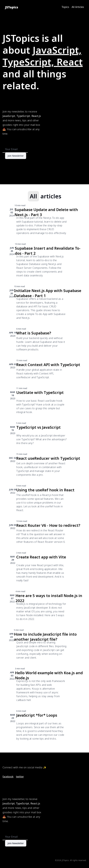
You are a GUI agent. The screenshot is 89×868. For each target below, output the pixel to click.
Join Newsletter (16, 156)
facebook (8, 777)
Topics (65, 7)
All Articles (78, 7)
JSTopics (12, 7)
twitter (20, 777)
